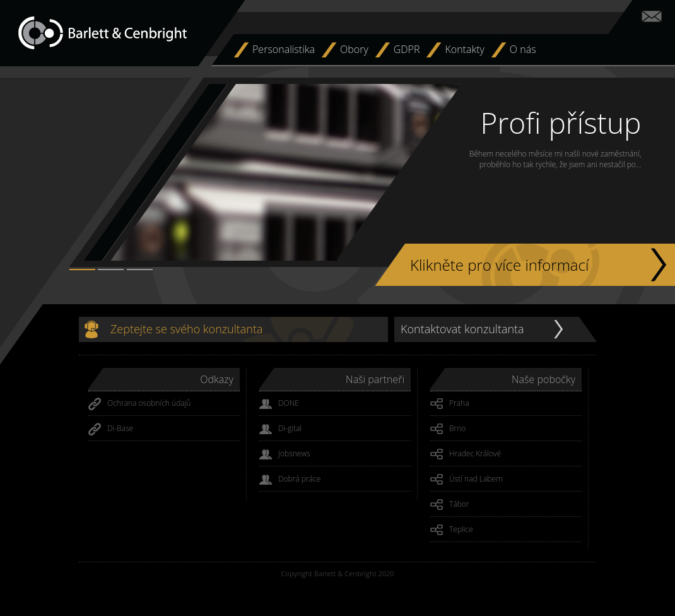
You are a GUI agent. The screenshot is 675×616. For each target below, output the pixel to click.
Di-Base (111, 429)
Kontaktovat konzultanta (462, 329)
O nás (523, 49)
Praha (450, 404)
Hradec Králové (466, 454)
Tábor (450, 505)
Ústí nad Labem (467, 480)
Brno (448, 429)
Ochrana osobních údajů (139, 404)
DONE (279, 404)
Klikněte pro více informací (499, 265)
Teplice (452, 530)
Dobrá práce (290, 480)
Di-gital (280, 429)
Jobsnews (285, 454)
